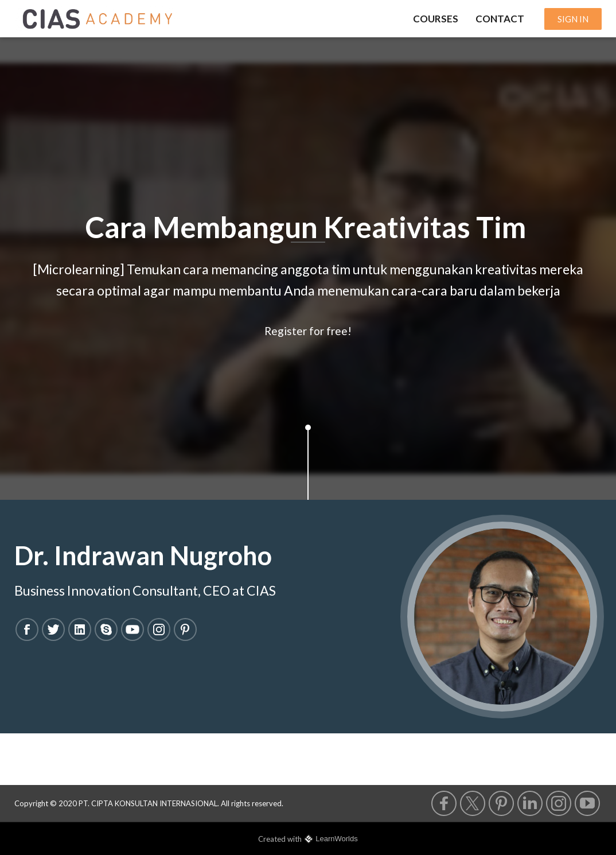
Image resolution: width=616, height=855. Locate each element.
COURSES (436, 19)
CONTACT (500, 19)
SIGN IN (573, 19)
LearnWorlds (336, 839)
